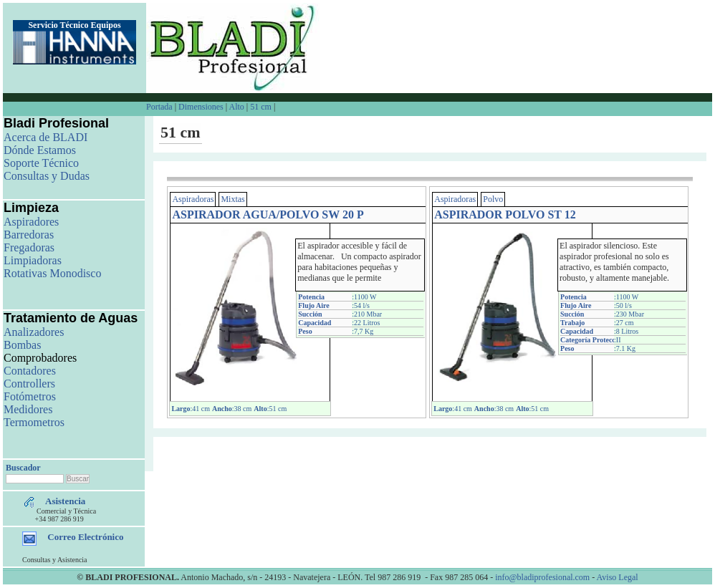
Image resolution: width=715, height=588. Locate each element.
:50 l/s (623, 305)
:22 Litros (366, 323)
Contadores (30, 371)
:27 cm (624, 323)
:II (617, 340)
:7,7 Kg (363, 331)
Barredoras (29, 235)
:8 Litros (626, 331)
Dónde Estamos (40, 150)
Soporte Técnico (41, 163)
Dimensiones (201, 107)
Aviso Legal (618, 577)
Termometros (34, 422)
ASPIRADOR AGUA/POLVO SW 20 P (268, 215)
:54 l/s (361, 305)
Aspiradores (31, 222)
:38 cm (232, 409)
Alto (236, 107)
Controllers (29, 384)
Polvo (493, 199)
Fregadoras (29, 247)
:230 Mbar (629, 314)
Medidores (28, 409)
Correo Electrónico (85, 537)
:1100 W (364, 297)
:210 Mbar (367, 314)
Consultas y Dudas (47, 176)
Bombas (22, 345)
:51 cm (270, 409)
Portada (160, 107)
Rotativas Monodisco (52, 273)
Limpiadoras (33, 260)
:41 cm (191, 409)
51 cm (261, 107)
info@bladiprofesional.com (542, 577)
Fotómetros (30, 396)
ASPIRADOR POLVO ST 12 (505, 215)
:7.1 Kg (625, 348)
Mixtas (232, 199)
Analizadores (34, 332)
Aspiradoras (193, 199)
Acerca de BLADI (45, 137)
